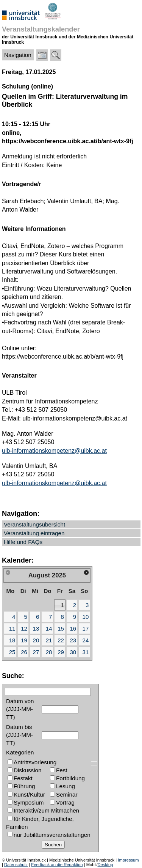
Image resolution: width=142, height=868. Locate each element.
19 (24, 640)
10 (86, 617)
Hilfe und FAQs (23, 542)
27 (36, 652)
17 (86, 628)
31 (86, 652)
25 (12, 652)
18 (12, 640)
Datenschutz (16, 865)
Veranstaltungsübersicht (34, 524)
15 (61, 628)
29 (61, 652)
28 (49, 652)
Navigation (18, 55)
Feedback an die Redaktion (57, 865)
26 (24, 652)
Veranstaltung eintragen (34, 533)
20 (36, 640)
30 (73, 652)
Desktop (105, 865)
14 (49, 628)
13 (36, 628)
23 (73, 640)
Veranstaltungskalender (41, 29)
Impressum (128, 860)
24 (86, 640)
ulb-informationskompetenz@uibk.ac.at (54, 451)
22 (61, 640)
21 (49, 640)
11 (12, 628)
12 (24, 628)
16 (73, 628)
